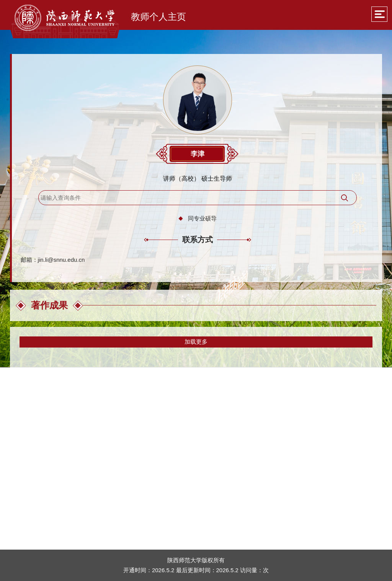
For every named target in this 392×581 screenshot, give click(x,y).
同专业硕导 (202, 218)
